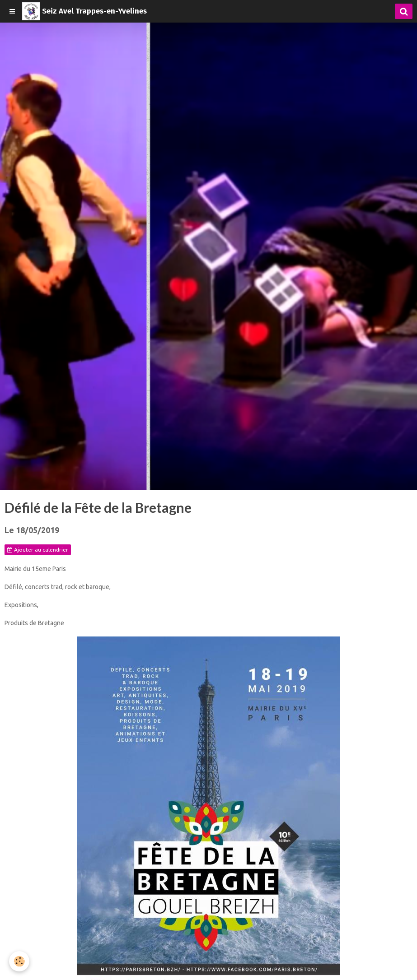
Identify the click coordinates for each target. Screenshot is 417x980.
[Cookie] (19, 961)
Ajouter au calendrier (38, 550)
